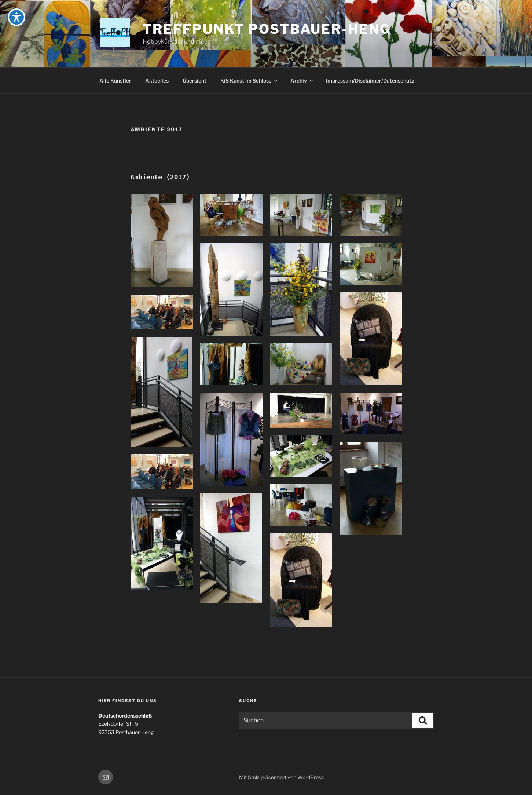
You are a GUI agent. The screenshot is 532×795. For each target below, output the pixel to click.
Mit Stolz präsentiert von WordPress (281, 777)
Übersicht (195, 81)
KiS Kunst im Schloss (249, 81)
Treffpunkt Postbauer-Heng (267, 29)
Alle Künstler (115, 81)
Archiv (302, 81)
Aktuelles (157, 81)
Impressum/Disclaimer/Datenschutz (370, 81)
